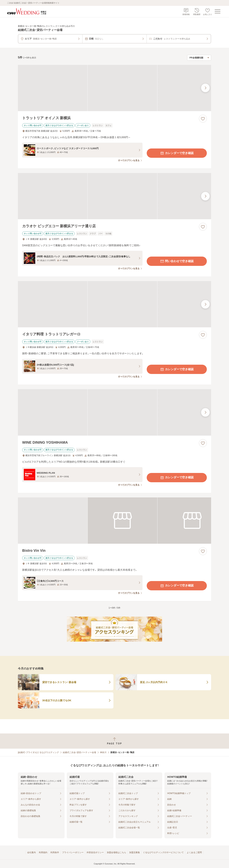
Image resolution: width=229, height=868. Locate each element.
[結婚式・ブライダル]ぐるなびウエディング (38, 752)
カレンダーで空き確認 (177, 153)
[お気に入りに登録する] (203, 119)
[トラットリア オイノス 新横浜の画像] (114, 88)
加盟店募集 (135, 852)
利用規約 (43, 852)
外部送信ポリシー (95, 852)
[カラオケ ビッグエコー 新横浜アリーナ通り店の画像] (114, 196)
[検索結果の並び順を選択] (199, 58)
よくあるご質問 (194, 852)
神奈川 (103, 752)
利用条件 (55, 852)
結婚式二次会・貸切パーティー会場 (79, 752)
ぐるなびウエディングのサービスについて (163, 852)
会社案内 (31, 852)
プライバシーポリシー (73, 852)
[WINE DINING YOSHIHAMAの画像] (114, 412)
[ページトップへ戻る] (114, 741)
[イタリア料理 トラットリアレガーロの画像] (114, 304)
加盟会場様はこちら (116, 852)
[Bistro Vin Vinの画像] (114, 521)
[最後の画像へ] (205, 88)
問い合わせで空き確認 (177, 261)
